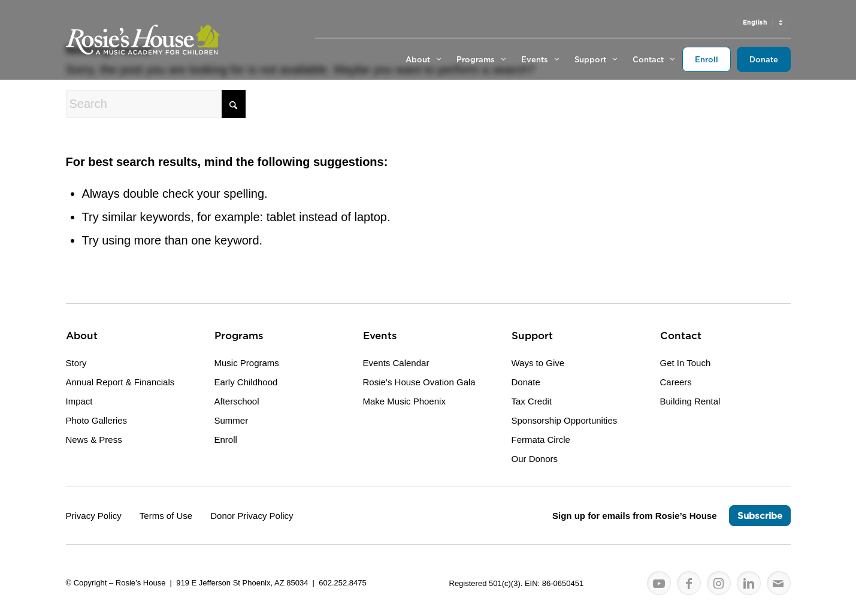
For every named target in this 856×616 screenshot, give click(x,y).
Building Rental (690, 401)
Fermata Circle (541, 440)
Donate (526, 382)
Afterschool (237, 401)
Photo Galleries (97, 420)
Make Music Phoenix (404, 401)
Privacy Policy (94, 516)
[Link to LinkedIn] (749, 584)
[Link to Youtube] (659, 584)
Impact (79, 401)
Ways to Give (538, 363)
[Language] (762, 22)
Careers (676, 382)
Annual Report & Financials (120, 382)
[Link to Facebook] (689, 584)
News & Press (94, 440)
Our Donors (535, 459)
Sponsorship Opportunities (565, 420)
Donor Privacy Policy (252, 516)
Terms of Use (166, 516)
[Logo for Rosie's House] (143, 40)
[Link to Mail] (779, 584)
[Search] (156, 104)
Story (76, 363)
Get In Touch (686, 363)
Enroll (226, 440)
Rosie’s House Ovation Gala (419, 382)
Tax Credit (532, 401)
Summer (232, 420)
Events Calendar (396, 363)
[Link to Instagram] (719, 584)
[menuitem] (762, 22)
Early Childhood (246, 382)
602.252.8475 (343, 583)
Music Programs (247, 363)
